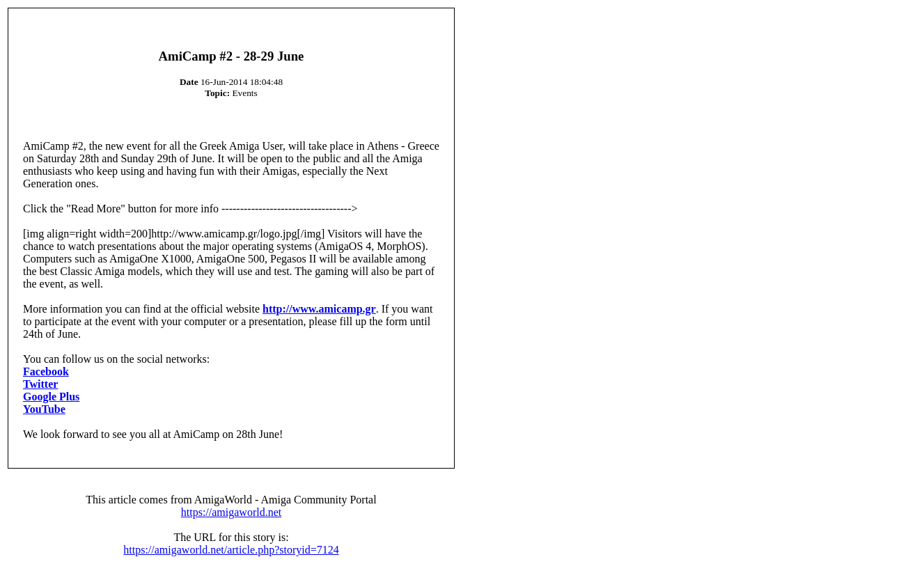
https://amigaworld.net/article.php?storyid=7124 (231, 550)
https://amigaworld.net (231, 512)
